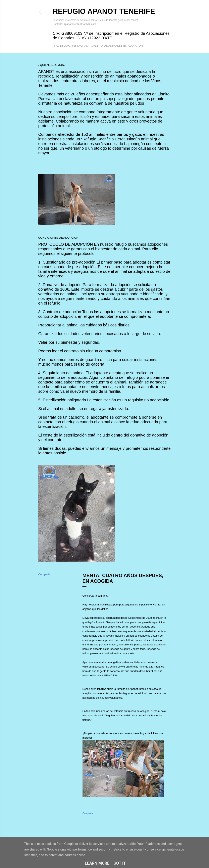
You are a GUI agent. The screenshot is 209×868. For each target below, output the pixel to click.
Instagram (79, 46)
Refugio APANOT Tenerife (104, 11)
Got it (120, 863)
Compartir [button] (44, 574)
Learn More (97, 863)
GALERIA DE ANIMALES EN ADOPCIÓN (115, 46)
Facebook (61, 46)
